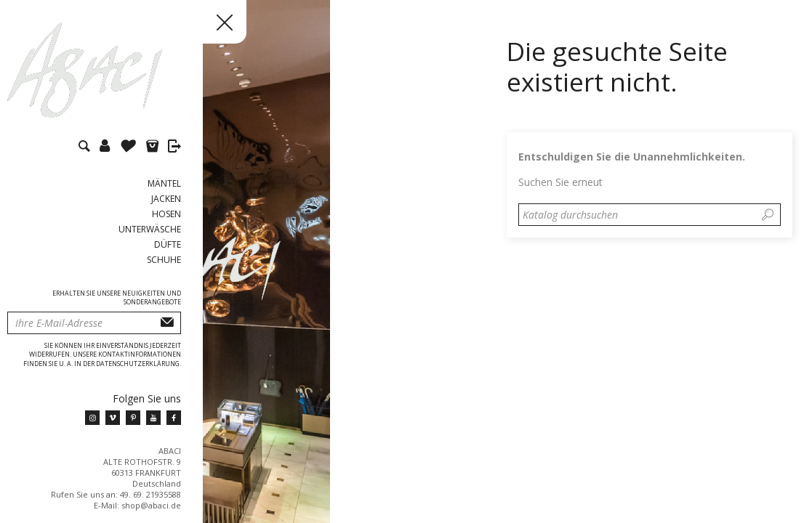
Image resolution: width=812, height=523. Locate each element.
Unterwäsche (150, 229)
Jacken (166, 199)
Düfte (168, 244)
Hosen (166, 214)
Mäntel (164, 183)
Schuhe (164, 260)
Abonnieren (167, 323)
